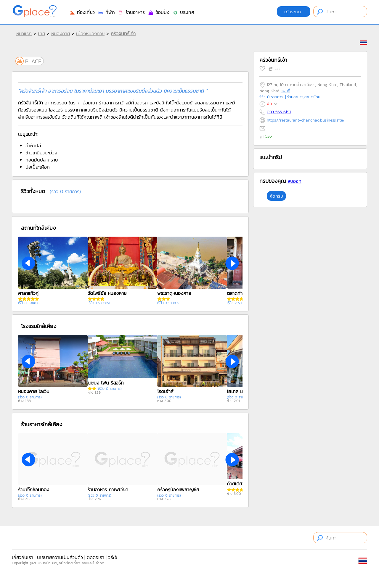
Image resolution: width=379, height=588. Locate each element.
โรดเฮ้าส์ (165, 391)
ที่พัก (106, 12)
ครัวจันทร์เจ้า (123, 33)
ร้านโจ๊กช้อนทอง (34, 490)
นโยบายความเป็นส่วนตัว (60, 557)
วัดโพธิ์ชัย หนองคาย (107, 293)
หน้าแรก (24, 33)
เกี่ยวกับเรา (23, 557)
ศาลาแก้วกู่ (28, 293)
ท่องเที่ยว (82, 12)
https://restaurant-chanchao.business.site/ (306, 120)
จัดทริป (276, 196)
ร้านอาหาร (131, 12)
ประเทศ (183, 12)
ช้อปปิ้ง (159, 12)
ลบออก (294, 181)
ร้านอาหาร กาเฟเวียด (108, 490)
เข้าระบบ (294, 12)
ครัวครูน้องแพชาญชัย (178, 490)
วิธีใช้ (113, 557)
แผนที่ (285, 91)
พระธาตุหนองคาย (174, 293)
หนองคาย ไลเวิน (34, 391)
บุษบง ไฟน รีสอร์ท (106, 383)
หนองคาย (61, 33)
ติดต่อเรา (95, 557)
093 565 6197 (279, 112)
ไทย (41, 33)
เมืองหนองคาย (90, 33)
